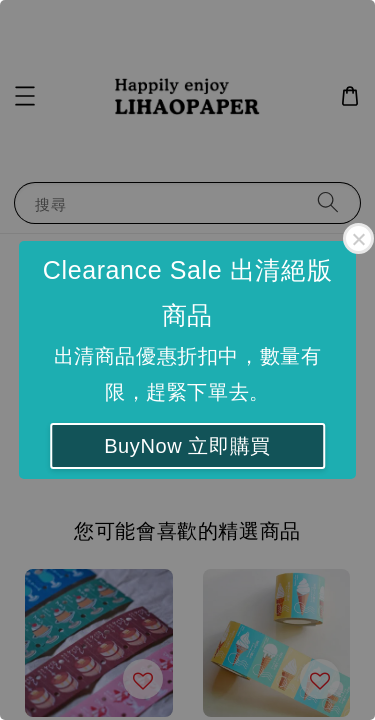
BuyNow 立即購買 (187, 446)
